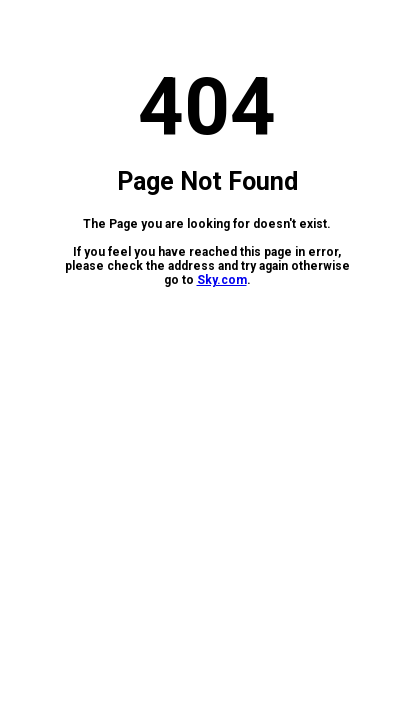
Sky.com (222, 280)
